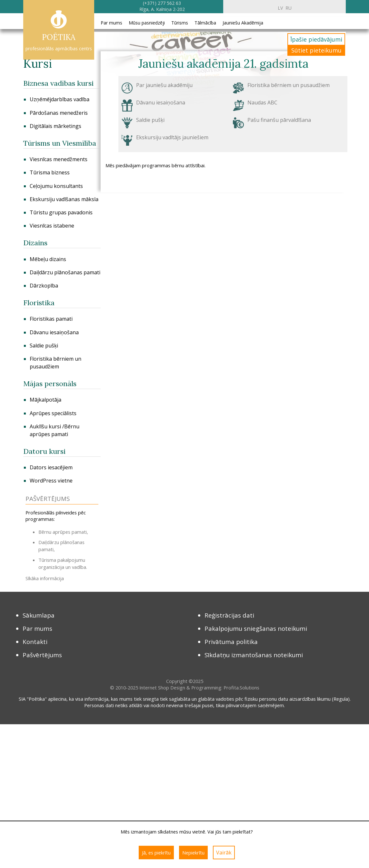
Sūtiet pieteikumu (316, 50)
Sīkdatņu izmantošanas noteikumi (254, 655)
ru (289, 8)
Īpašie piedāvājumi (316, 39)
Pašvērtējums (42, 655)
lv (280, 8)
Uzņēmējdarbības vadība (60, 99)
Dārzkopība (44, 286)
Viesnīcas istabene (52, 226)
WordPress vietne (51, 481)
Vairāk (224, 853)
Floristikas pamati (51, 319)
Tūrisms (180, 23)
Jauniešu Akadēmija (243, 23)
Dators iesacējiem (51, 467)
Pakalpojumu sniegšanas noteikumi (256, 628)
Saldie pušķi (44, 346)
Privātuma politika (231, 642)
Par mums (111, 23)
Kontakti (35, 642)
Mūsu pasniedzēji (147, 23)
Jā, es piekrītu (156, 853)
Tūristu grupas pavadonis (61, 212)
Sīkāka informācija (45, 578)
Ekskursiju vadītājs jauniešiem (172, 137)
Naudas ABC (262, 102)
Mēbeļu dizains (48, 259)
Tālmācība (205, 23)
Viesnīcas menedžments (59, 159)
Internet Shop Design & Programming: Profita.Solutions (199, 688)
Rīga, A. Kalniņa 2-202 (162, 9)
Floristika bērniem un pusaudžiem (289, 85)
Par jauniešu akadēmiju (164, 85)
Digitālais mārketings (55, 126)
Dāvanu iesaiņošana (54, 332)
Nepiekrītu (193, 853)
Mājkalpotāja (45, 400)
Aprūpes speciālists (53, 413)
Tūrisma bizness (50, 172)
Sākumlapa (39, 615)
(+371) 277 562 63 (162, 3)
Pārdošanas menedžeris (59, 113)
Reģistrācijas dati (229, 615)
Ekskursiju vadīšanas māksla (64, 199)
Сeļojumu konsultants (56, 186)
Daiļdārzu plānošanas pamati (65, 272)
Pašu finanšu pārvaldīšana (279, 120)
